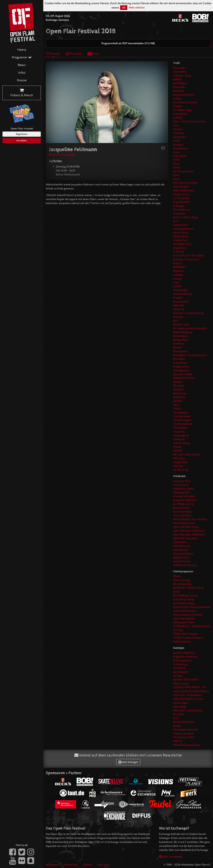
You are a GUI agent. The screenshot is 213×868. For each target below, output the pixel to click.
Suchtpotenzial (181, 561)
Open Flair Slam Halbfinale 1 (189, 531)
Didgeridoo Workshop (185, 657)
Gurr (175, 221)
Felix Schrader (181, 187)
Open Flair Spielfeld (184, 618)
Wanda (177, 447)
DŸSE (176, 160)
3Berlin (177, 576)
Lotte (176, 282)
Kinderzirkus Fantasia (185, 611)
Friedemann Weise (183, 489)
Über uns (102, 865)
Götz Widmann (182, 210)
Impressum (52, 865)
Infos (22, 73)
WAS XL (178, 741)
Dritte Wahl (179, 156)
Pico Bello (179, 714)
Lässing (177, 279)
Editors (177, 168)
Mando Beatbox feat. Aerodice (190, 519)
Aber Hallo (179, 68)
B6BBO (177, 79)
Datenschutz (71, 865)
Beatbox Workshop (184, 653)
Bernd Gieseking (182, 584)
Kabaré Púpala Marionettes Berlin (192, 607)
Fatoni (176, 179)
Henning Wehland (183, 229)
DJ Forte (178, 129)
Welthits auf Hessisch (185, 565)
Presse (22, 80)
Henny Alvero (181, 233)
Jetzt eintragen (128, 762)
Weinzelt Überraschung (186, 745)
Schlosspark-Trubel (184, 622)
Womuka (178, 466)
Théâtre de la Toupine (185, 634)
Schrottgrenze (181, 370)
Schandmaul (180, 363)
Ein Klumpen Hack (183, 171)
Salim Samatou (182, 546)
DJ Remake (179, 137)
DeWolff (178, 118)
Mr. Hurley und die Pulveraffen (190, 328)
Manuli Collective (183, 294)
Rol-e (176, 718)
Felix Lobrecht (181, 485)
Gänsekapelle (181, 672)
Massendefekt (181, 302)
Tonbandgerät (181, 435)
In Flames (179, 252)
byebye (177, 99)
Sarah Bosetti (181, 550)
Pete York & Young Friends (188, 710)
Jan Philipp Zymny (183, 504)
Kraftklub (178, 275)
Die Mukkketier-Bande (185, 596)
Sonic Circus (180, 393)
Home (22, 50)
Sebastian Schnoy (183, 554)
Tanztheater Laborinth (186, 730)
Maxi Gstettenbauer (184, 523)
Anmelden (22, 141)
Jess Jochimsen (181, 508)
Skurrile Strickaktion (184, 722)
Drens (176, 152)
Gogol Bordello (182, 202)
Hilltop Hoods (181, 236)
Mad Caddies (180, 290)
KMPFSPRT (179, 267)
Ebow (176, 164)
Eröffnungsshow (182, 660)
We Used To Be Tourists (186, 455)
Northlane (179, 344)
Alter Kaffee (180, 72)
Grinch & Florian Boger (186, 217)
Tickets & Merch (22, 93)
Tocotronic (179, 432)
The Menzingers (182, 420)
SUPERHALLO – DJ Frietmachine (191, 626)
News (22, 65)
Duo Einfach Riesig (184, 599)
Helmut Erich (180, 225)
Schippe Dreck (181, 367)
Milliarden (179, 305)
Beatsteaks (179, 87)
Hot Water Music (182, 244)
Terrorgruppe (180, 412)
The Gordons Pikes (184, 737)
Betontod (178, 91)
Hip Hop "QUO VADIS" (186, 680)
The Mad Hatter (182, 416)
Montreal (178, 317)
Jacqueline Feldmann (185, 500)
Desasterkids (180, 114)
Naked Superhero (183, 332)
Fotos (93, 54)
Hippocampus (181, 683)
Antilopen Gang (182, 76)
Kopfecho (178, 271)
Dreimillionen (181, 148)
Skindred (178, 390)
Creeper (177, 106)
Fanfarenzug (180, 664)
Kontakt (88, 865)
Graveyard (179, 213)
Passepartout (180, 351)
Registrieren (22, 134)
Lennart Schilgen (182, 512)
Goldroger (179, 206)
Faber (176, 175)
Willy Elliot (179, 458)
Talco (176, 405)
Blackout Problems (184, 95)
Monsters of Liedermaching (188, 313)
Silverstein (179, 386)
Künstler (53, 54)
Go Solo (178, 676)
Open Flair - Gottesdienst (187, 695)
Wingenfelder (181, 462)
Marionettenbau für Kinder (188, 615)
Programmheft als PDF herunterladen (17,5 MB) (128, 43)
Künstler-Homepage (62, 155)
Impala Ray (179, 248)
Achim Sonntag (182, 580)
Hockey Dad (180, 240)
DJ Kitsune (179, 133)
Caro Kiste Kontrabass (185, 102)
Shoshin (178, 382)
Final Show (179, 668)
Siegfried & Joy (181, 557)
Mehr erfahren (137, 8)
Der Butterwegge (183, 110)
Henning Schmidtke (184, 496)
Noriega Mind (181, 340)
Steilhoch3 (179, 397)
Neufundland (180, 336)
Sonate (177, 726)
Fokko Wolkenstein (184, 190)
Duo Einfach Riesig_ (184, 603)
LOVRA (177, 286)
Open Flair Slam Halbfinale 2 (189, 535)
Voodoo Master (182, 443)
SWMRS (178, 401)
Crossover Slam (182, 481)
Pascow (177, 347)
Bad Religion (180, 83)
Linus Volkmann (182, 515)
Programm (22, 57)
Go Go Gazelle (181, 198)
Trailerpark (179, 439)
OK (124, 8)
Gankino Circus (181, 194)
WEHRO (178, 451)
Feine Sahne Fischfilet (185, 183)
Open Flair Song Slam (185, 538)
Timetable (74, 54)
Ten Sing (178, 630)
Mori (176, 321)
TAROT (177, 409)
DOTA (177, 141)
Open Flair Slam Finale (186, 527)
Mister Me (179, 309)
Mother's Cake (181, 325)
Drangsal (178, 145)
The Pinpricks (180, 428)
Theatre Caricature (183, 733)
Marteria (178, 298)
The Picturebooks (183, 424)
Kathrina (178, 263)
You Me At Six (181, 470)
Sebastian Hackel (183, 374)
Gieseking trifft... (182, 492)
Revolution (179, 359)
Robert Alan (180, 542)
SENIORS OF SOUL (184, 378)
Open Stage (180, 707)
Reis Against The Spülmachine (190, 355)
